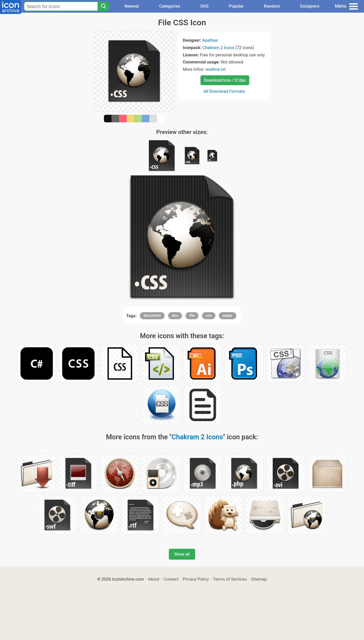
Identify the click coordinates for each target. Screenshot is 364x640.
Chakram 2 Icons (218, 48)
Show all (182, 554)
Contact (171, 579)
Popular (236, 6)
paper (227, 315)
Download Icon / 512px (225, 80)
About (154, 579)
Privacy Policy (196, 579)
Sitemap (259, 579)
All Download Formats (224, 91)
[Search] (103, 6)
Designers (310, 6)
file (192, 315)
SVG (204, 6)
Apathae (210, 40)
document (152, 315)
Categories (170, 6)
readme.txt (215, 69)
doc (175, 315)
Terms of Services (230, 579)
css (209, 315)
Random (272, 6)
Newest (132, 6)
